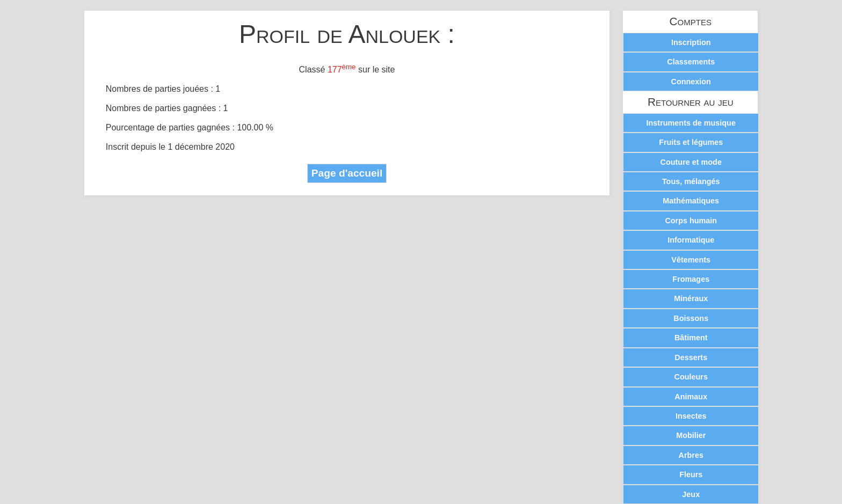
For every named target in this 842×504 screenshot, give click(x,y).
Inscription (691, 42)
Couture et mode (691, 162)
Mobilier (691, 435)
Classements (691, 62)
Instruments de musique (691, 123)
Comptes (691, 22)
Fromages (691, 279)
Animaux (691, 397)
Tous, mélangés (691, 181)
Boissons (691, 318)
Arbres (691, 455)
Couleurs (691, 377)
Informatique (691, 240)
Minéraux (691, 298)
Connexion (691, 82)
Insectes (691, 416)
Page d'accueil (347, 173)
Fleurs (691, 474)
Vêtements (691, 260)
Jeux (691, 494)
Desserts (691, 357)
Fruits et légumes (691, 142)
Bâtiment (691, 338)
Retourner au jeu (691, 102)
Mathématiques (691, 201)
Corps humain (691, 221)
